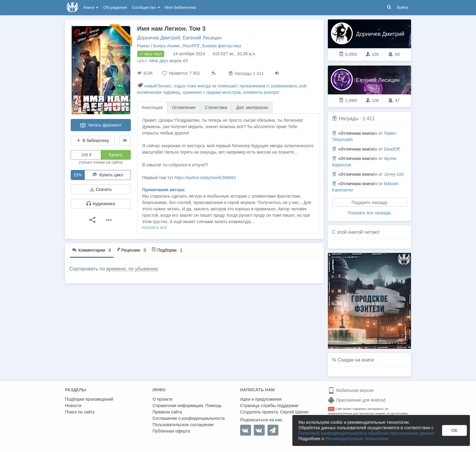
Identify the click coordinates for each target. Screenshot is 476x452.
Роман (144, 46)
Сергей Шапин (294, 412)
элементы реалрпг (261, 92)
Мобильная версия (351, 390)
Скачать (101, 189)
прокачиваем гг (254, 86)
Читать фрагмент (101, 125)
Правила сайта (167, 412)
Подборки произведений (89, 399)
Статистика (216, 107)
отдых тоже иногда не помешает (206, 86)
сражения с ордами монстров (212, 92)
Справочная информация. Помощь (187, 406)
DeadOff (392, 149)
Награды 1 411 (246, 73)
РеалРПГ (191, 46)
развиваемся (284, 86)
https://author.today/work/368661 (205, 178)
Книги (91, 7)
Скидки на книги (356, 360)
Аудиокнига (101, 204)
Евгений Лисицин (202, 38)
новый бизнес (158, 86)
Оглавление (184, 107)
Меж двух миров (165, 61)
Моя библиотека (180, 7)
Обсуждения (115, 7)
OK (454, 430)
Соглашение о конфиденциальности (189, 418)
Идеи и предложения (261, 399)
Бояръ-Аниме (167, 46)
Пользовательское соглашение (183, 425)
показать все (154, 227)
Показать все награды (369, 213)
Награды (349, 119)
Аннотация (152, 107)
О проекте (163, 399)
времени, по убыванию (132, 269)
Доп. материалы (252, 107)
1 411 (369, 119)
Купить (116, 155)
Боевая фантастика (222, 46)
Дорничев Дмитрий (159, 38)
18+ (331, 409)
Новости (73, 406)
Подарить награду (369, 202)
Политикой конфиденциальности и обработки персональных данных (366, 433)
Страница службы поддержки (269, 406)
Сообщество (146, 7)
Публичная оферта (172, 431)
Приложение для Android (357, 400)
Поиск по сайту (80, 412)
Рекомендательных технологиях (357, 439)
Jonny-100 (394, 174)
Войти (403, 7)
